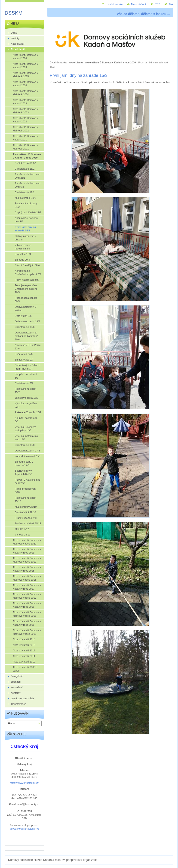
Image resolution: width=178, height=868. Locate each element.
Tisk (171, 4)
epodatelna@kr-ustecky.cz (24, 829)
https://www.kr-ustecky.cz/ (24, 783)
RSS (157, 4)
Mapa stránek (139, 4)
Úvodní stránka (58, 62)
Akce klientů (76, 62)
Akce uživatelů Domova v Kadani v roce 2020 (111, 62)
